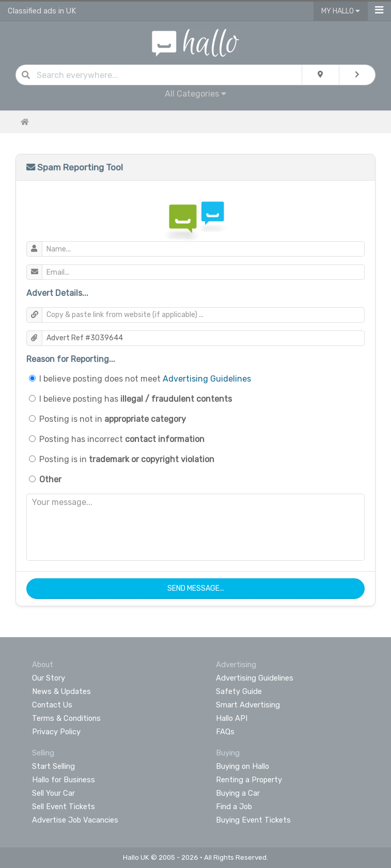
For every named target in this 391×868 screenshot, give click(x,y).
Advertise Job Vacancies (75, 820)
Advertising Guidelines (207, 379)
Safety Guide (239, 691)
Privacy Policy (56, 732)
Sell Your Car (53, 793)
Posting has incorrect (122, 439)
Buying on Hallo (243, 766)
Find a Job (234, 807)
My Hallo (341, 11)
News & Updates (61, 691)
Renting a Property (249, 780)
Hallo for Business (64, 780)
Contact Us (52, 705)
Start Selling (53, 766)
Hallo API (232, 718)
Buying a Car (238, 793)
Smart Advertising (248, 705)
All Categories (195, 94)
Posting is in (127, 459)
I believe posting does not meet (145, 379)
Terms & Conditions (66, 718)
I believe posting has (136, 399)
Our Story (49, 678)
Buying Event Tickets (253, 820)
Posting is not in (113, 419)
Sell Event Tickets (64, 807)
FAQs (225, 732)
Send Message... (196, 588)
